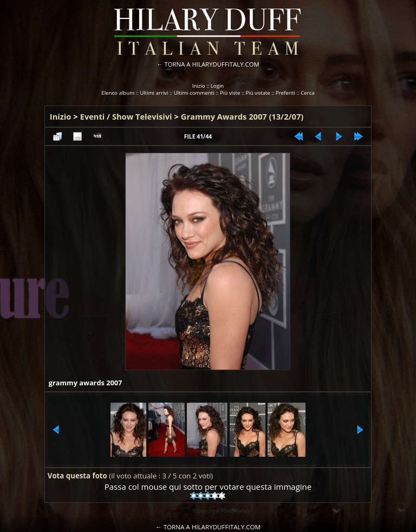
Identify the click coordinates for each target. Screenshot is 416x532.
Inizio (199, 86)
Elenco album (118, 93)
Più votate (258, 93)
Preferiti (285, 93)
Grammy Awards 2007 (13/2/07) (242, 116)
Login (217, 86)
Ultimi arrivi (154, 93)
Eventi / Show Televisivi (126, 116)
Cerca (308, 93)
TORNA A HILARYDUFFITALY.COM (212, 64)
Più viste (230, 93)
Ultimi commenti (194, 93)
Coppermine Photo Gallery (222, 511)
